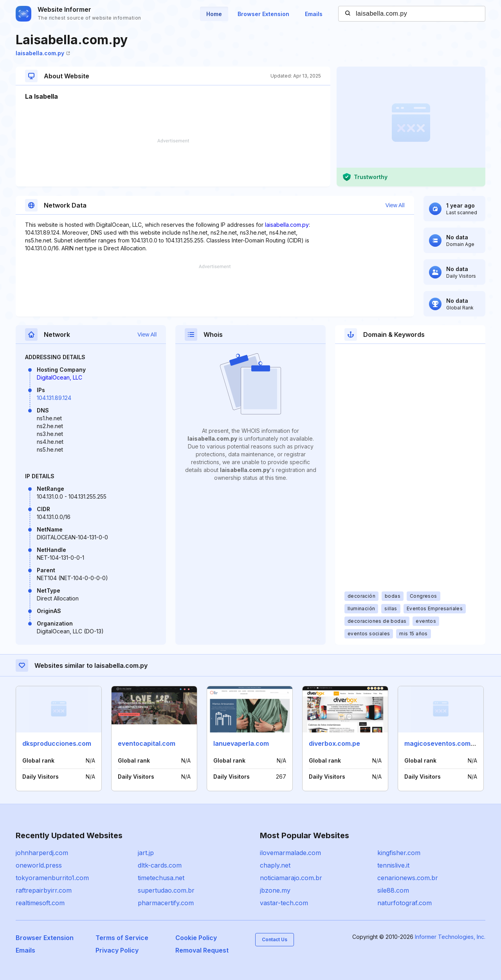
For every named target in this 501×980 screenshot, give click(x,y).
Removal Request (202, 950)
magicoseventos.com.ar (442, 743)
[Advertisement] (173, 163)
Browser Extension (263, 14)
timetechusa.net (161, 878)
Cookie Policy (196, 938)
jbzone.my (275, 890)
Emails (314, 14)
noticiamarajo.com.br (291, 878)
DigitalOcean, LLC (59, 377)
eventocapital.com (147, 743)
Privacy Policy (117, 950)
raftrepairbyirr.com (44, 890)
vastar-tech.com (284, 903)
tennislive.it (393, 865)
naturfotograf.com (405, 903)
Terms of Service (122, 938)
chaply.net (275, 865)
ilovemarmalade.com (290, 853)
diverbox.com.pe (334, 743)
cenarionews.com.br (408, 878)
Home (214, 14)
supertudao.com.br (166, 890)
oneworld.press (39, 865)
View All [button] (395, 205)
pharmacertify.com (166, 903)
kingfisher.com (399, 853)
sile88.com (393, 890)
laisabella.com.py (43, 53)
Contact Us (275, 939)
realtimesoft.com (40, 903)
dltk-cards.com (160, 865)
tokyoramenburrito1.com (52, 878)
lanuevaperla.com (241, 743)
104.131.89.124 (54, 398)
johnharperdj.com (42, 853)
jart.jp (146, 853)
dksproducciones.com (57, 743)
